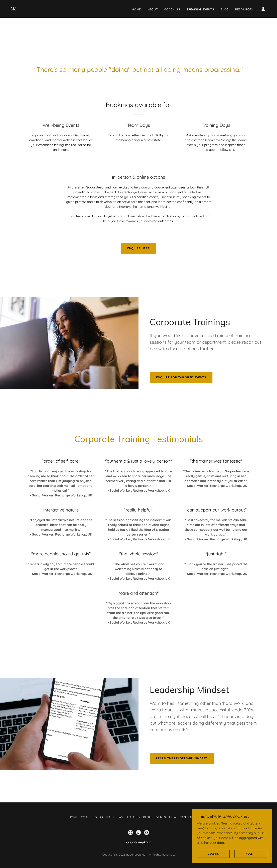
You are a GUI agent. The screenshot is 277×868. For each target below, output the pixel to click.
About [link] (153, 9)
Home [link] (136, 9)
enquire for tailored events (181, 377)
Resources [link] (244, 9)
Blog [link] (225, 9)
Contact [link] (107, 817)
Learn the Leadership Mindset (182, 758)
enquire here (139, 248)
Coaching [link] (172, 9)
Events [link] (160, 817)
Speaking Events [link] (200, 9)
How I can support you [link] (189, 817)
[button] (263, 9)
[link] (13, 9)
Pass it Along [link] (129, 817)
